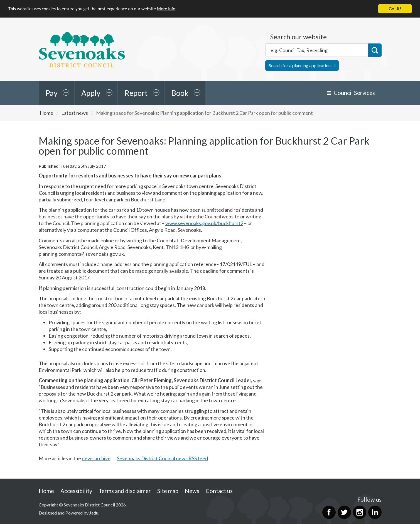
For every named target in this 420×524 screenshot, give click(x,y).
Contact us (219, 491)
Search (375, 50)
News (192, 491)
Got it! (395, 9)
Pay (51, 93)
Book (180, 93)
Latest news (75, 113)
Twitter (344, 512)
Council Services (354, 93)
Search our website (299, 37)
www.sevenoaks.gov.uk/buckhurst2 (204, 223)
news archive (96, 458)
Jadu (94, 513)
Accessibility (76, 491)
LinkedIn (375, 512)
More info (171, 9)
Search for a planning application (300, 65)
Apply (91, 93)
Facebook (329, 512)
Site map (168, 491)
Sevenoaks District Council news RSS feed (162, 458)
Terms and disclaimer (125, 491)
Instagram (360, 512)
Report (136, 93)
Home (46, 113)
